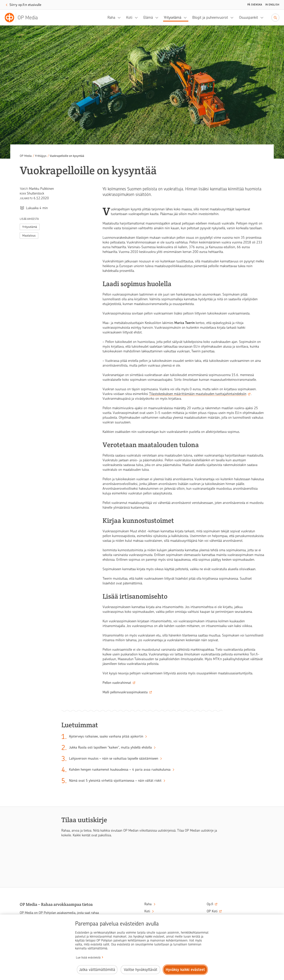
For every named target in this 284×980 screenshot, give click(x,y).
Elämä (148, 17)
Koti (129, 17)
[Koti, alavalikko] (137, 18)
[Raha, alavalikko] (120, 18)
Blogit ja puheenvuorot (210, 17)
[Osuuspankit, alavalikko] (263, 18)
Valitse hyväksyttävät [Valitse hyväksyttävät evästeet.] (141, 970)
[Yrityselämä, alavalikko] (186, 18)
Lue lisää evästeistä (88, 958)
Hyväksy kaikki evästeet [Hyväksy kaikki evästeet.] (185, 970)
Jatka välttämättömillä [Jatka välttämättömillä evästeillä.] (97, 970)
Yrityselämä (173, 17)
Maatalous (29, 236)
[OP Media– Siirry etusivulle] (24, 18)
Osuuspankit (248, 17)
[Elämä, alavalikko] (158, 18)
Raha (111, 17)
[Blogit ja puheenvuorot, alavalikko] (233, 18)
